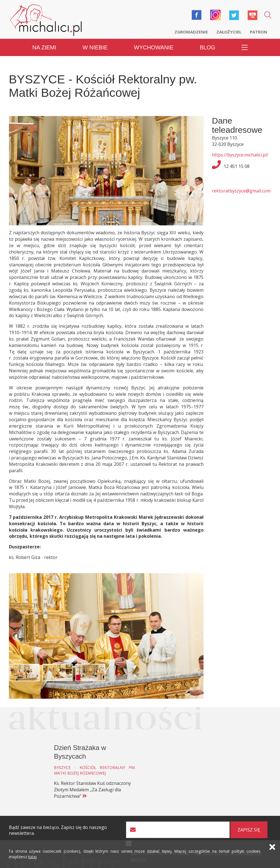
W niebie (95, 47)
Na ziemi (44, 47)
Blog (207, 47)
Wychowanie (154, 47)
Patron (259, 32)
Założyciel (229, 32)
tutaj (32, 857)
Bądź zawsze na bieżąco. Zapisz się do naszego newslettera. (58, 830)
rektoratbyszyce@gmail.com (241, 191)
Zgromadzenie (191, 32)
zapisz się (249, 830)
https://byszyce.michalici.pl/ (240, 155)
